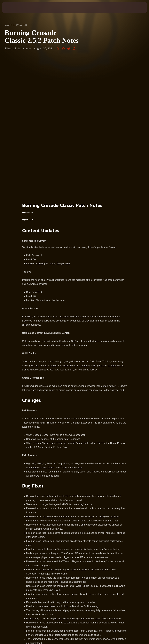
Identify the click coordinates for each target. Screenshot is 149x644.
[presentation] (11, 8)
